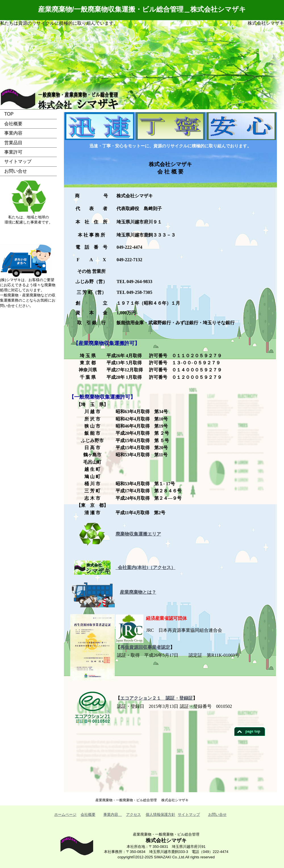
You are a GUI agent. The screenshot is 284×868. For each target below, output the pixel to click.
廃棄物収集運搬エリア (138, 534)
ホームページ (65, 814)
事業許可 (13, 152)
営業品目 (13, 143)
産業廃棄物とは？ (138, 592)
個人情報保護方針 (160, 814)
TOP (9, 114)
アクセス (133, 814)
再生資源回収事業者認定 (145, 647)
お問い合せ (16, 171)
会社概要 (13, 124)
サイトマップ (18, 161)
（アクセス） (162, 567)
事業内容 (13, 133)
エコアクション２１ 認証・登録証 (156, 698)
